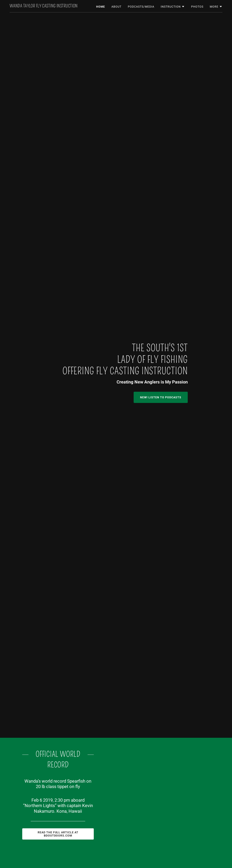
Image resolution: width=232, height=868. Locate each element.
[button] (173, 7)
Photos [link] (197, 7)
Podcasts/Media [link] (141, 7)
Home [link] (101, 7)
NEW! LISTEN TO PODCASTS (161, 397)
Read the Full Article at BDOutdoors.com (58, 834)
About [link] (116, 7)
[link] (44, 6)
